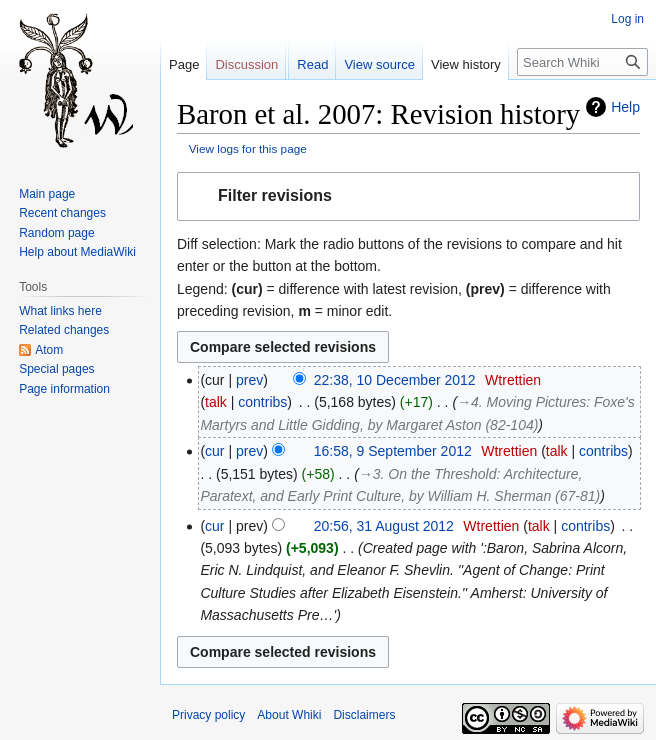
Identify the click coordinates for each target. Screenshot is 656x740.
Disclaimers (364, 715)
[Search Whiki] (582, 62)
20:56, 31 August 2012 (384, 526)
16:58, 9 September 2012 (393, 451)
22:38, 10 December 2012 (395, 380)
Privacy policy (208, 715)
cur (214, 451)
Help (625, 107)
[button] (408, 196)
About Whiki (289, 715)
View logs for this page (248, 148)
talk (216, 402)
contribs (262, 402)
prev (249, 380)
